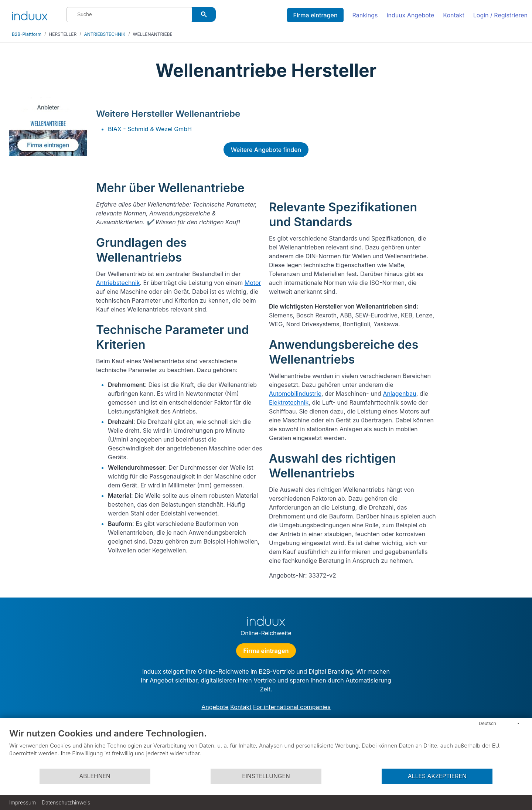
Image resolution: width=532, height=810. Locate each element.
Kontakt (453, 15)
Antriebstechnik (118, 283)
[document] (266, 748)
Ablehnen (95, 776)
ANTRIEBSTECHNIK (105, 34)
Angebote (215, 707)
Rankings (365, 15)
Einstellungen (266, 776)
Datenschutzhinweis (66, 802)
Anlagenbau (399, 394)
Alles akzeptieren (437, 776)
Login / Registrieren (500, 15)
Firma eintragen (315, 15)
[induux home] (30, 14)
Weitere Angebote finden (266, 150)
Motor (253, 283)
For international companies (292, 707)
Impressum (23, 802)
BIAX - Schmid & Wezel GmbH (150, 129)
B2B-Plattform (27, 34)
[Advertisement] (483, 208)
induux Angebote (411, 15)
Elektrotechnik (289, 402)
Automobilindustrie (295, 394)
